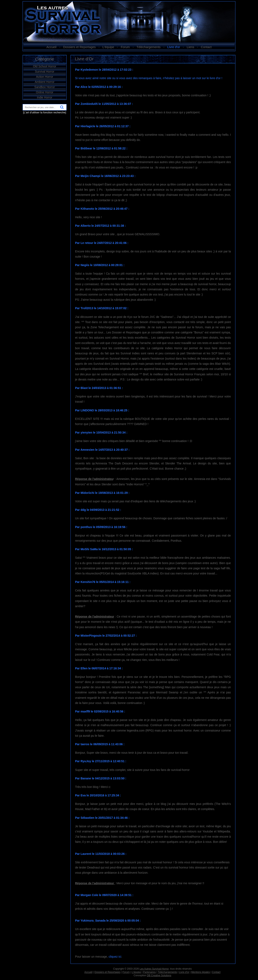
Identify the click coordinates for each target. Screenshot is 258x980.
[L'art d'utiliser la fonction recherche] (44, 112)
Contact (206, 47)
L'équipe (108, 47)
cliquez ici (115, 957)
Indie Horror (45, 97)
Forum (125, 47)
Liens (190, 47)
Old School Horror (45, 66)
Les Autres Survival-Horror (154, 969)
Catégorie (44, 59)
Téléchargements (148, 47)
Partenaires (149, 972)
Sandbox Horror (45, 87)
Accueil (51, 47)
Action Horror (45, 77)
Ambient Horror (45, 82)
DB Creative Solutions (159, 975)
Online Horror (45, 92)
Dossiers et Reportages (80, 47)
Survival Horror (44, 71)
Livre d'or (174, 47)
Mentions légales (201, 972)
